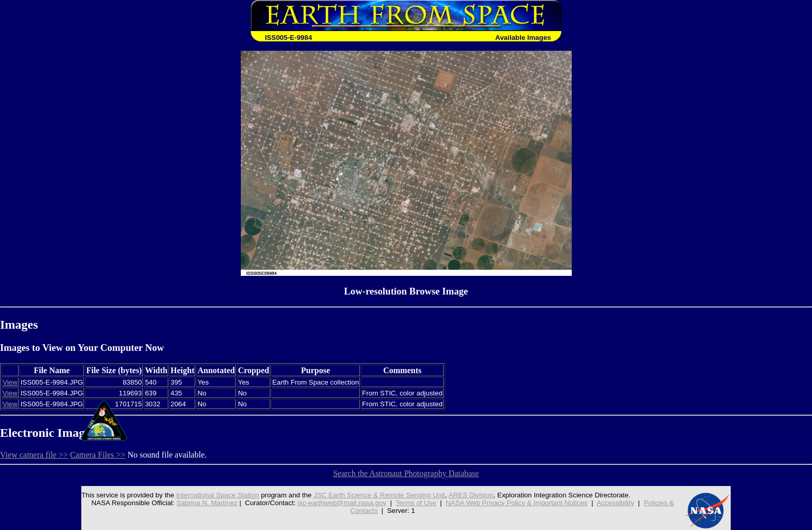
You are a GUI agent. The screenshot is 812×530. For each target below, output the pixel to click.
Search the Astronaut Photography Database (406, 473)
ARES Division (471, 495)
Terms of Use (416, 503)
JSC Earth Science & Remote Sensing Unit (379, 495)
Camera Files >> (98, 455)
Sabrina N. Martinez (207, 503)
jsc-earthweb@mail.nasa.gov (342, 503)
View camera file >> (34, 455)
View (10, 382)
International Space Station (218, 495)
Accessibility (615, 503)
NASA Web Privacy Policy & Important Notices (517, 503)
